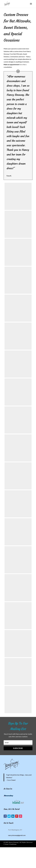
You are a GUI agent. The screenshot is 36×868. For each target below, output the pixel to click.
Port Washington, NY (15, 830)
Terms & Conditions (11, 844)
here (21, 64)
